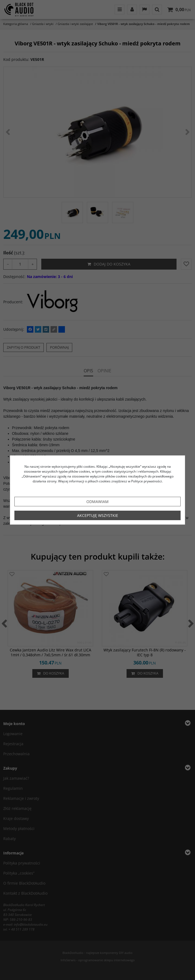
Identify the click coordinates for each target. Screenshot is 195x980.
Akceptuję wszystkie (98, 515)
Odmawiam (97, 502)
